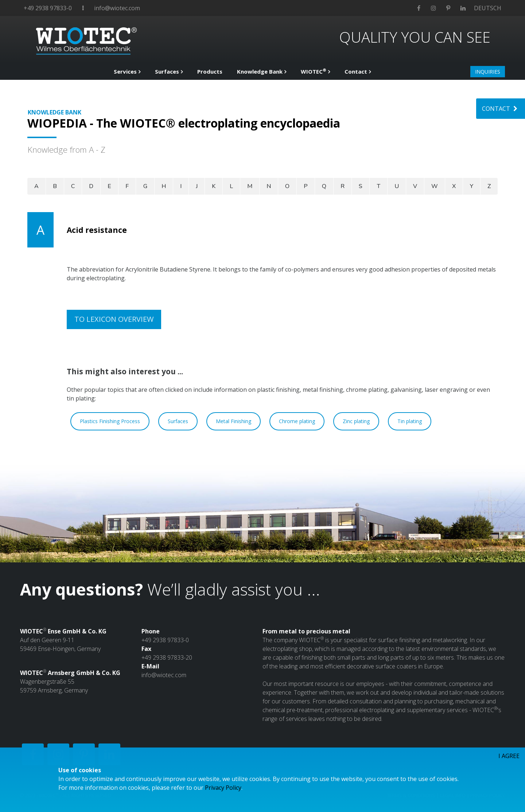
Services (125, 71)
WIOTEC (314, 71)
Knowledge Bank (260, 71)
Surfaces (167, 71)
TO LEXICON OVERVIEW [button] (114, 319)
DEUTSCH (488, 8)
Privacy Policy (223, 788)
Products (210, 71)
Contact (356, 71)
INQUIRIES (488, 72)
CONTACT (501, 109)
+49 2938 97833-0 (48, 8)
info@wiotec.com (117, 8)
